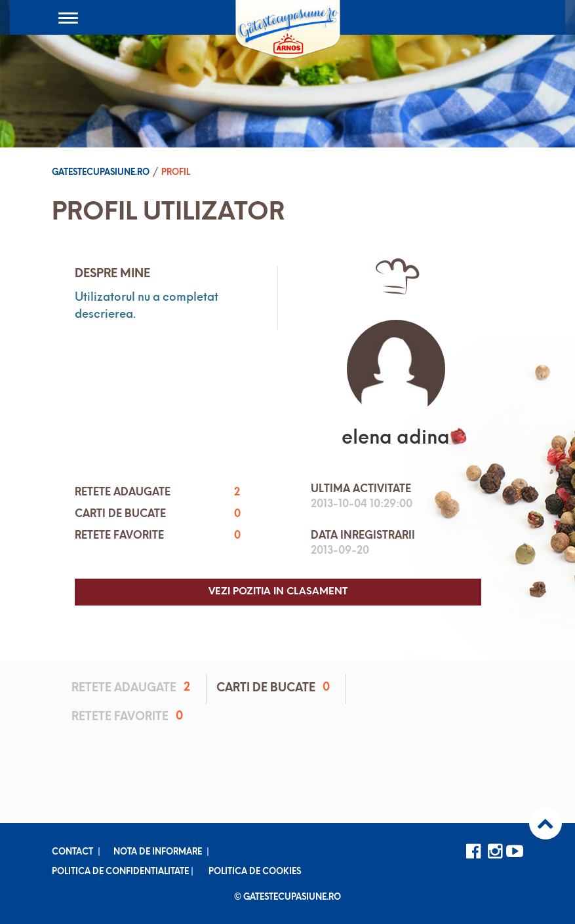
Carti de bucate (275, 688)
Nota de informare (158, 852)
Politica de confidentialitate (120, 872)
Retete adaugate (133, 688)
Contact (72, 852)
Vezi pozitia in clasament (278, 592)
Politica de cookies (255, 872)
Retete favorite (129, 717)
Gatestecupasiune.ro (101, 173)
